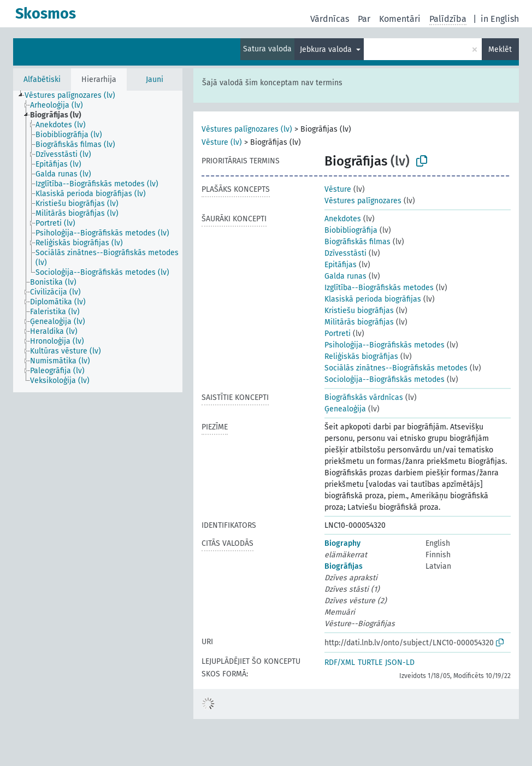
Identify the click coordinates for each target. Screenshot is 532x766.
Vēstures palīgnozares (363, 201)
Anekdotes (343, 219)
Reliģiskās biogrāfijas (361, 357)
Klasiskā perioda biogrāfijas (373, 299)
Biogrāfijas (344, 566)
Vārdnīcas (330, 19)
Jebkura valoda (327, 49)
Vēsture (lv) (222, 142)
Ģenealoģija (345, 409)
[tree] (98, 241)
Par (364, 19)
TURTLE (370, 662)
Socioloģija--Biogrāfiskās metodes (385, 379)
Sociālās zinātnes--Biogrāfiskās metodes (396, 368)
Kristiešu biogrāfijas (359, 311)
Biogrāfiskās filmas (357, 242)
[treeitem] (75, 96)
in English (500, 19)
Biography (342, 543)
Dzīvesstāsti (345, 253)
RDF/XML (340, 662)
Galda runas (345, 276)
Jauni (155, 79)
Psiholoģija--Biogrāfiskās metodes (385, 345)
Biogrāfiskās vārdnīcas (364, 397)
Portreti (338, 334)
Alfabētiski (42, 79)
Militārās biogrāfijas (359, 322)
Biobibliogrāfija (351, 230)
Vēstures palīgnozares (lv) (247, 129)
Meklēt (500, 49)
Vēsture (338, 189)
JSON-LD (400, 662)
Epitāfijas (341, 265)
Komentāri (400, 19)
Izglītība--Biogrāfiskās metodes (379, 288)
